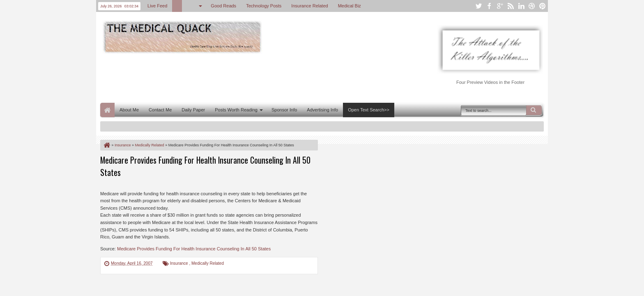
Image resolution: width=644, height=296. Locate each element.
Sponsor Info (284, 110)
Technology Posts (264, 6)
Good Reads (223, 6)
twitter (478, 6)
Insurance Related (309, 6)
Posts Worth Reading (236, 110)
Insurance (180, 263)
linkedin (521, 6)
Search (534, 110)
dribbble (532, 6)
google (500, 6)
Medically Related (208, 263)
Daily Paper (193, 110)
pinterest (543, 6)
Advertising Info (322, 110)
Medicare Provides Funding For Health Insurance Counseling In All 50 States (194, 249)
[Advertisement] (250, 77)
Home (107, 110)
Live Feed (157, 6)
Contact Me (160, 110)
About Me (129, 110)
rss (511, 6)
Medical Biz (350, 6)
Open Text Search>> (369, 110)
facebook (489, 6)
